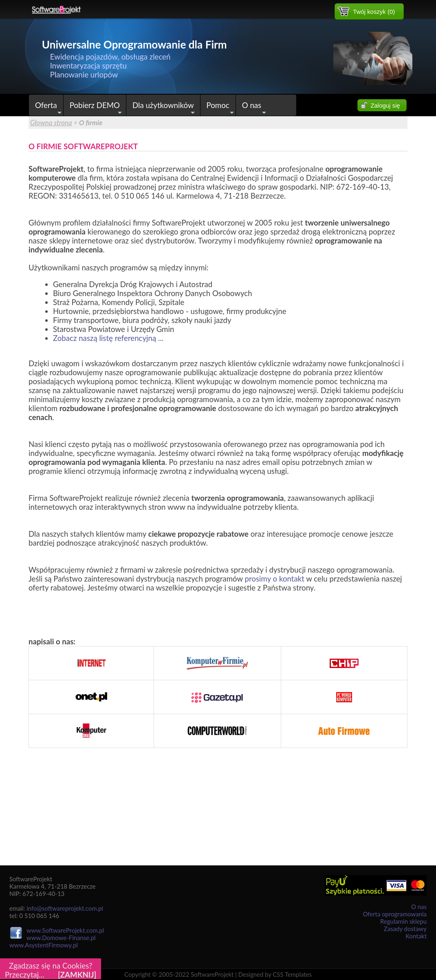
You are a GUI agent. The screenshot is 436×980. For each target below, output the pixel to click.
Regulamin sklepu (403, 921)
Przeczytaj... (25, 975)
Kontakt (416, 936)
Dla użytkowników (165, 108)
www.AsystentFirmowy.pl (44, 945)
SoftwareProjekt (212, 974)
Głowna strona (51, 123)
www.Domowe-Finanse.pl (61, 938)
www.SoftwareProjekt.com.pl (65, 930)
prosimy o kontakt (275, 579)
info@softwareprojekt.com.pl (65, 908)
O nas (255, 108)
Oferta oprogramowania (395, 914)
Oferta (49, 108)
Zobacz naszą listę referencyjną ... (108, 338)
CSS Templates (292, 974)
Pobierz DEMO (97, 108)
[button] (369, 11)
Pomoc (221, 108)
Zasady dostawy (405, 929)
